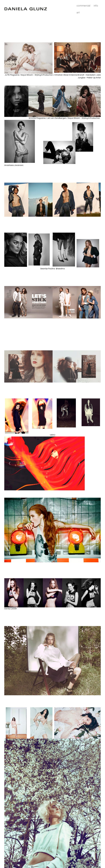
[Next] (79, 463)
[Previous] (10, 463)
